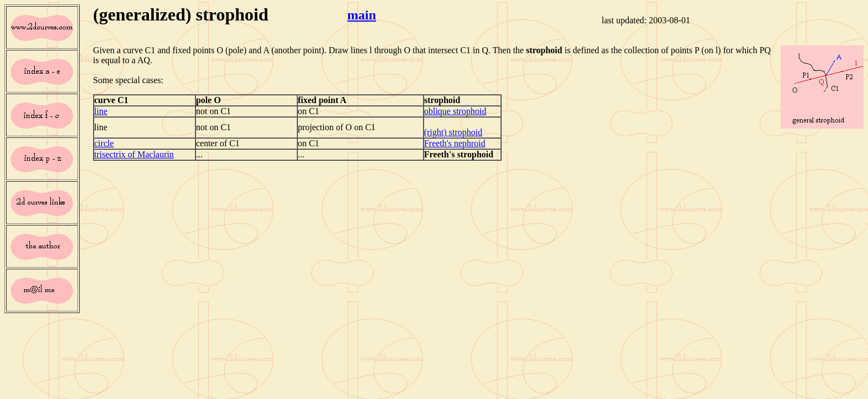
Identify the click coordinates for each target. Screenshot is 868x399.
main (361, 15)
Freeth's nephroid (455, 143)
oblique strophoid (455, 111)
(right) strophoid (453, 132)
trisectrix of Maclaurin (134, 154)
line (101, 111)
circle (104, 143)
